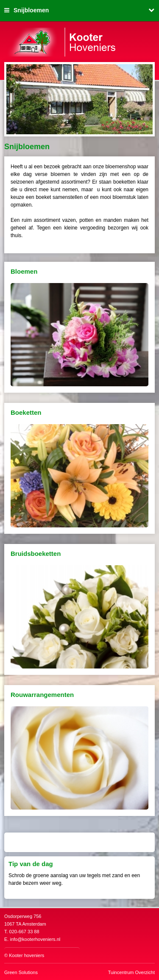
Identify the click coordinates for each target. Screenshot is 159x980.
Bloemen (24, 271)
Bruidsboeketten (36, 554)
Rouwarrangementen (42, 695)
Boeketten (26, 412)
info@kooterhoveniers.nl (35, 939)
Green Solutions (21, 972)
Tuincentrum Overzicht (131, 972)
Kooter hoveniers (26, 955)
